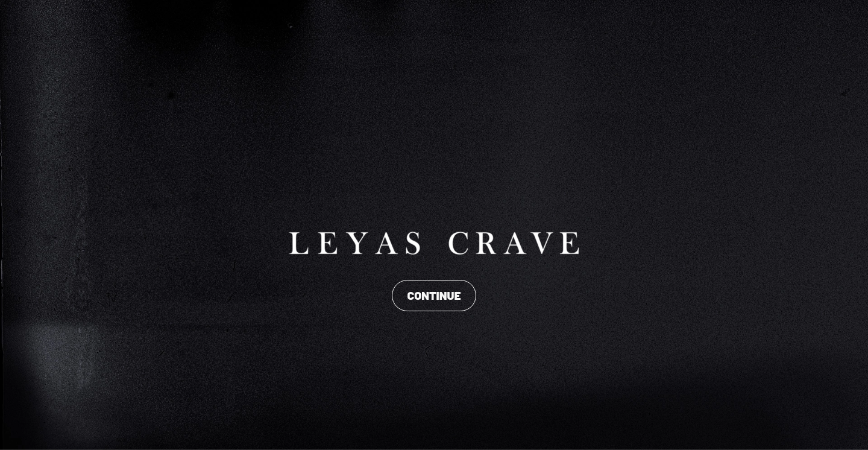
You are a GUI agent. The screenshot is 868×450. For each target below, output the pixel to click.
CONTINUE (434, 295)
